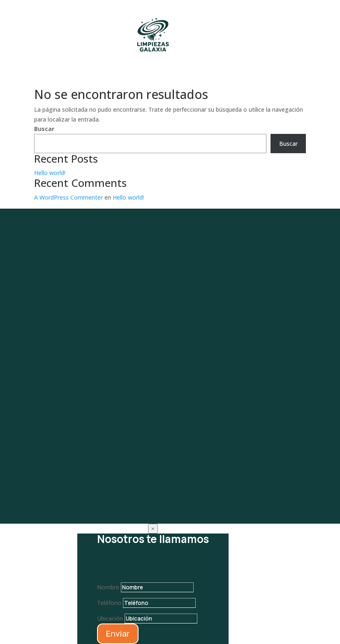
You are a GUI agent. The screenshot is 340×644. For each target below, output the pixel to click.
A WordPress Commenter (68, 197)
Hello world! (50, 173)
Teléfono (109, 603)
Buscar (44, 129)
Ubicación (110, 618)
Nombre (108, 587)
